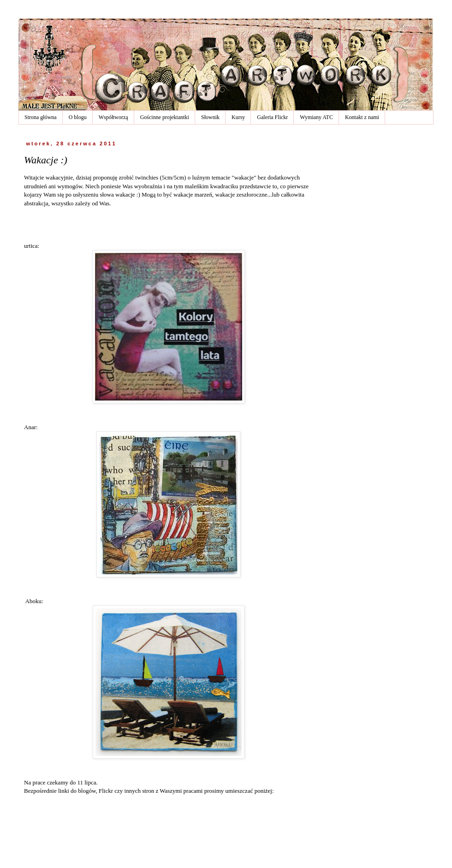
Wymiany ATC (316, 117)
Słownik (210, 117)
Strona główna (41, 117)
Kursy (238, 117)
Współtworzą (113, 117)
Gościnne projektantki (165, 117)
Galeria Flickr (272, 117)
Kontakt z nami (362, 117)
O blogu (78, 117)
